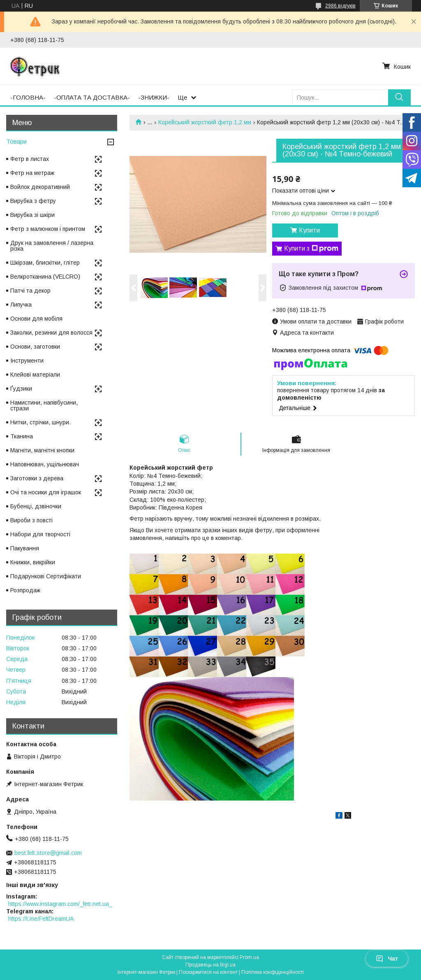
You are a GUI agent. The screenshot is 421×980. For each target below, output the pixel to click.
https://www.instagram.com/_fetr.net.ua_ (60, 904)
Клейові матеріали (35, 375)
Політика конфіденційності (273, 972)
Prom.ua (249, 957)
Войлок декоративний (40, 187)
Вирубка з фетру (33, 201)
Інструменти (27, 361)
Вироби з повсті (31, 520)
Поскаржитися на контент (208, 972)
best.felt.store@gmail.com (48, 853)
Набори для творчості (40, 534)
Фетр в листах (30, 159)
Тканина (22, 436)
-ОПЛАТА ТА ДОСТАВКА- (92, 97)
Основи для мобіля (36, 319)
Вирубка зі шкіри (32, 215)
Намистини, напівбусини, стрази (44, 405)
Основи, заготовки (35, 347)
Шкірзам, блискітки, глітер (45, 263)
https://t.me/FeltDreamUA (41, 919)
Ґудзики (21, 389)
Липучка (21, 305)
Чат (387, 959)
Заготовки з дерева (37, 478)
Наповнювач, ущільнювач (45, 464)
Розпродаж (25, 590)
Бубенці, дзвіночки (36, 506)
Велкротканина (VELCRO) (45, 277)
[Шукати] (399, 97)
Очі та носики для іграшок (46, 492)
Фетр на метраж (32, 173)
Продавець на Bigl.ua (210, 965)
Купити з (311, 249)
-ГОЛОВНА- (28, 97)
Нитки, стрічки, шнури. (40, 422)
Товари (16, 141)
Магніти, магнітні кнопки (42, 450)
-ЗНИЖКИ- (154, 97)
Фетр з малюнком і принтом (48, 229)
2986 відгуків (340, 6)
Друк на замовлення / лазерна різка (52, 246)
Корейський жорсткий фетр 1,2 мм (205, 122)
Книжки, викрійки (33, 562)
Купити (309, 230)
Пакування (25, 548)
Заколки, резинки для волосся (51, 333)
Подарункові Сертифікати (46, 576)
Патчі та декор (30, 291)
